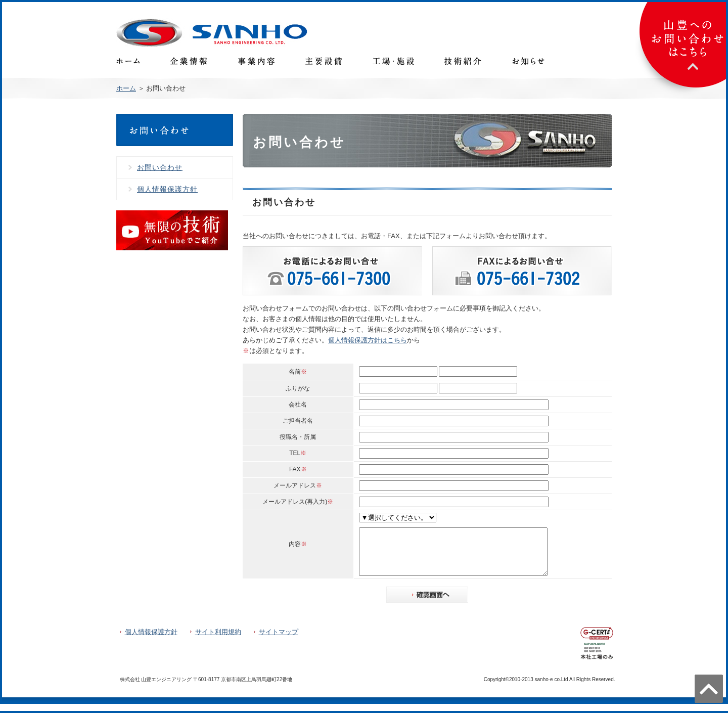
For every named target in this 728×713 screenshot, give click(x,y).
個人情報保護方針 (167, 189)
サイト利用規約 (218, 641)
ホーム (126, 88)
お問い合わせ (160, 167)
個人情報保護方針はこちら (368, 340)
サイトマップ (279, 641)
